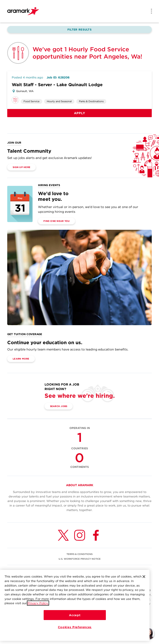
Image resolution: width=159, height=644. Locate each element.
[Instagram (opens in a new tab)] (80, 535)
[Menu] (150, 12)
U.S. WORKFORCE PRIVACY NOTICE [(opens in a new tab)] (80, 559)
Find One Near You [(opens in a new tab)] (57, 221)
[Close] (144, 590)
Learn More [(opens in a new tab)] (21, 359)
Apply (80, 113)
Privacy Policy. (38, 616)
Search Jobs (59, 406)
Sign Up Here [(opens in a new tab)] (21, 167)
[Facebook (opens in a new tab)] (96, 535)
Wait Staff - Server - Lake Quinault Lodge (57, 85)
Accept (75, 628)
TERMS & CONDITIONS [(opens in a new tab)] (79, 554)
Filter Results (79, 30)
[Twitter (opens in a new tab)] (63, 535)
